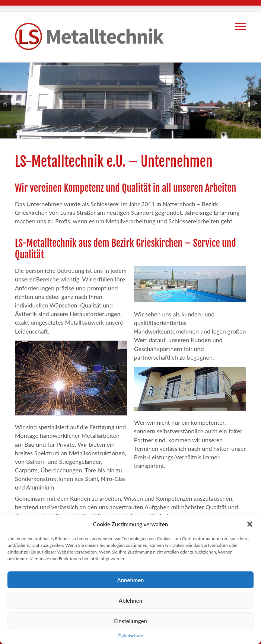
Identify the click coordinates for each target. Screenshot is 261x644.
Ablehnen (130, 600)
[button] (250, 524)
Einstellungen (130, 621)
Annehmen (130, 580)
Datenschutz (130, 636)
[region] (130, 101)
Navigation (241, 26)
